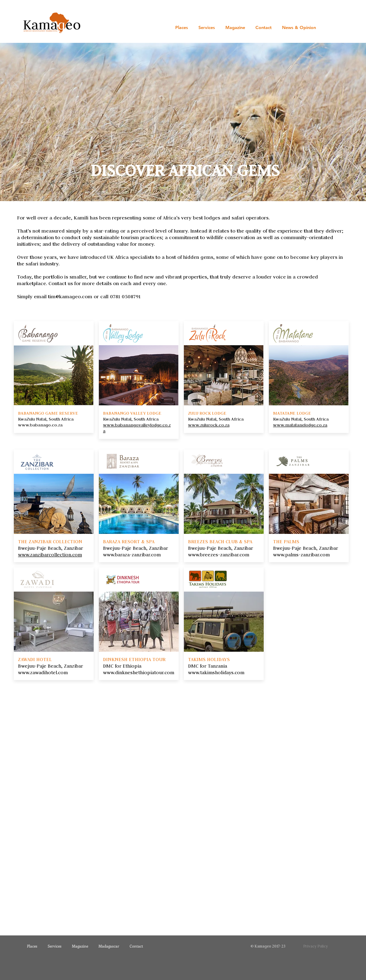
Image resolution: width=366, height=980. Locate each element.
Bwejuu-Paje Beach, (211, 548)
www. (194, 425)
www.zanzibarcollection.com (50, 555)
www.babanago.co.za (40, 425)
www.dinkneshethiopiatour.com (139, 672)
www (109, 425)
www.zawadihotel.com (43, 672)
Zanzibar (243, 548)
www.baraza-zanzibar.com (132, 555)
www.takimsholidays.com (216, 672)
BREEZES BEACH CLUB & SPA (221, 541)
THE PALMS (286, 541)
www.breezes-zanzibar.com (219, 555)
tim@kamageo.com (70, 296)
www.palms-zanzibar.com (301, 555)
